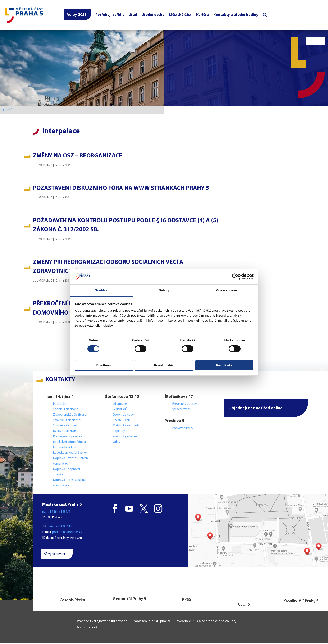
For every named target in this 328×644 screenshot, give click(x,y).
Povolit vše (224, 365)
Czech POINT (122, 421)
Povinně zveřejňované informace (102, 622)
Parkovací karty (183, 429)
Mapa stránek (87, 629)
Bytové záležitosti (66, 432)
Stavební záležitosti (67, 421)
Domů (8, 111)
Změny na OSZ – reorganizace (78, 157)
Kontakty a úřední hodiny (236, 16)
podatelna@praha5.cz (67, 533)
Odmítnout (104, 365)
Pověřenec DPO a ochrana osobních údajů (206, 622)
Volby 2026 (77, 15)
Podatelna (60, 405)
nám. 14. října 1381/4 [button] (56, 513)
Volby (116, 443)
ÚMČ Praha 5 (45, 166)
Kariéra (202, 16)
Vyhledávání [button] (55, 555)
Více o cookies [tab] (227, 290)
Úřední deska (153, 16)
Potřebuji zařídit (110, 16)
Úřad (133, 16)
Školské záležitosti (66, 427)
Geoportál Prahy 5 (129, 600)
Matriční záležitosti (126, 427)
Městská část (180, 16)
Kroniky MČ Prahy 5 (301, 602)
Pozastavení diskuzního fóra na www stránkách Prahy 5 (121, 190)
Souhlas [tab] (101, 290)
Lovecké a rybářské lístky (70, 454)
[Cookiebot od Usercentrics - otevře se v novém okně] (235, 277)
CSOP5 (244, 606)
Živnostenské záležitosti (70, 416)
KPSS (187, 601)
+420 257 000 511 (60, 528)
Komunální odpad (65, 448)
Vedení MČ (120, 410)
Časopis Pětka (72, 601)
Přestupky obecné (125, 438)
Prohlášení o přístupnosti (151, 622)
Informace (120, 405)
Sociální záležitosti (66, 410)
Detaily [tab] (164, 290)
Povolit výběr (164, 365)
